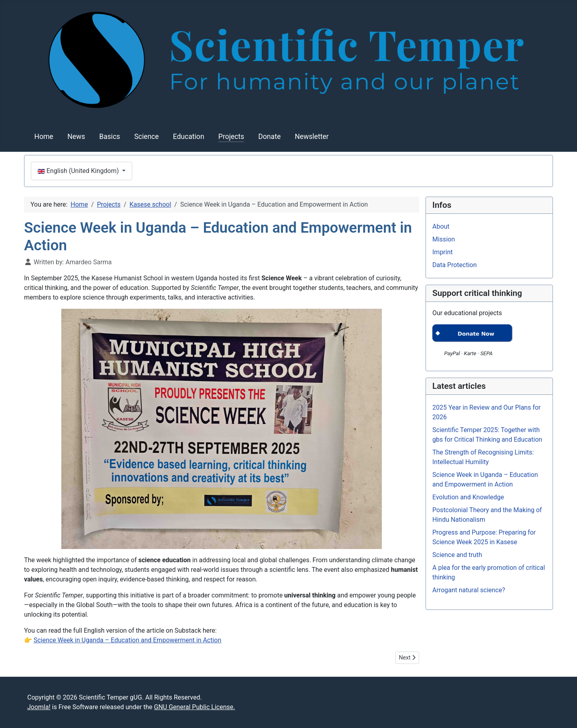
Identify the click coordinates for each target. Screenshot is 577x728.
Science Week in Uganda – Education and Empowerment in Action (127, 640)
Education (189, 137)
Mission (444, 239)
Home (44, 137)
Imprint (443, 252)
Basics (110, 137)
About (441, 226)
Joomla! (39, 707)
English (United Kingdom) (79, 171)
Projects (231, 137)
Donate (270, 137)
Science (147, 137)
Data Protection (455, 265)
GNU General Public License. (194, 707)
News (76, 137)
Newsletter (312, 137)
